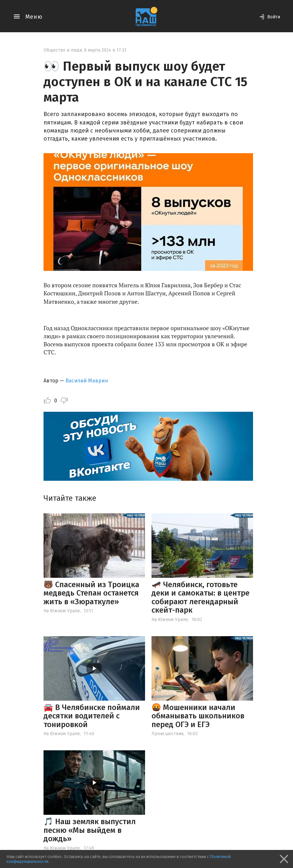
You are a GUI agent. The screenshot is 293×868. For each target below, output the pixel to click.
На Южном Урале (62, 611)
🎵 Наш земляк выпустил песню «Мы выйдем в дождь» (90, 830)
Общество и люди (63, 50)
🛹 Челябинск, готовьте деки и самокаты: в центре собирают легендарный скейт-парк (200, 597)
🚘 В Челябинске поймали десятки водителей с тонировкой (92, 716)
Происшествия (167, 734)
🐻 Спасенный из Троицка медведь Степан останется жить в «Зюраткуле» (91, 593)
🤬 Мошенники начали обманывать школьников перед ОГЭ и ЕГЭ (198, 716)
